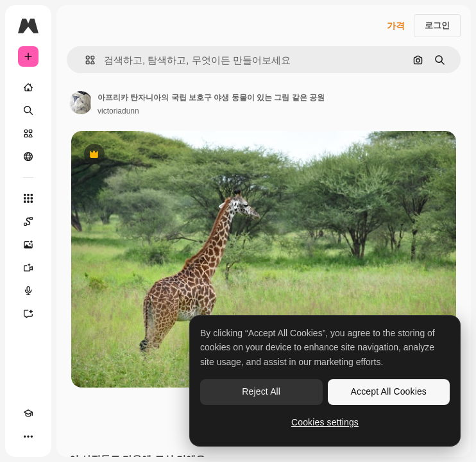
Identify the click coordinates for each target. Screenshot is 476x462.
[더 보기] (28, 436)
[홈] (28, 87)
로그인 (437, 25)
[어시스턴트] (28, 314)
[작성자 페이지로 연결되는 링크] (81, 103)
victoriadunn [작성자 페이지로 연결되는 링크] (118, 111)
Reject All (261, 391)
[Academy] (28, 413)
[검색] (28, 110)
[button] (85, 60)
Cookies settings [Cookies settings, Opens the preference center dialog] (325, 422)
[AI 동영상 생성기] (28, 268)
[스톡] (28, 133)
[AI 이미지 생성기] (28, 244)
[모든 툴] (28, 198)
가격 (396, 26)
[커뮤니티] (28, 157)
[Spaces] (28, 221)
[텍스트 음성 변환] (28, 291)
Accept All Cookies (389, 391)
